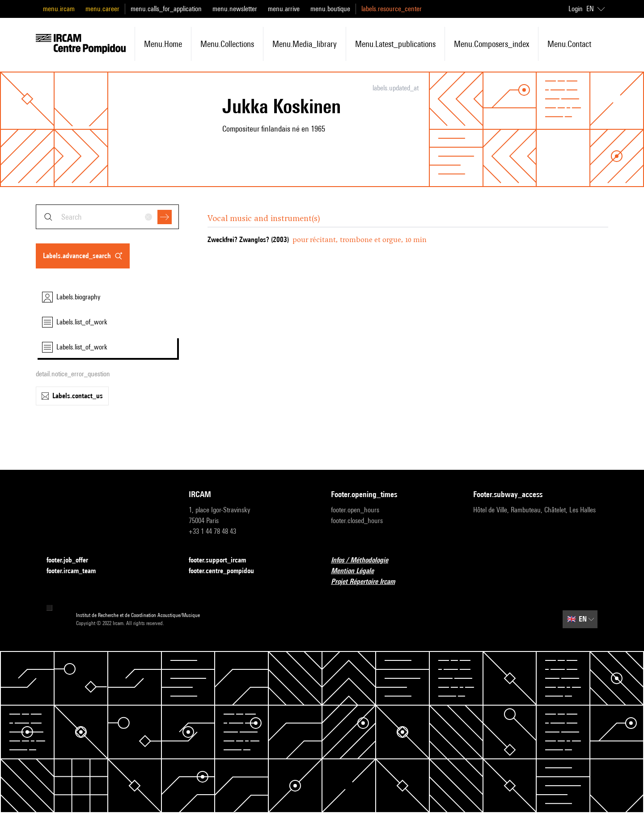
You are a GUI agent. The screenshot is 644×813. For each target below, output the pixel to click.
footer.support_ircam (223, 560)
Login (576, 9)
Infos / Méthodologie (365, 560)
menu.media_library (305, 44)
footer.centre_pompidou (227, 571)
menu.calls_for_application (166, 9)
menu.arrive (284, 9)
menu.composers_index (491, 44)
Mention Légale (358, 571)
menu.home (163, 44)
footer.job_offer (73, 560)
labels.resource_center (392, 9)
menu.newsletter (235, 9)
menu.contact (569, 44)
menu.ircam (59, 9)
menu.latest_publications (395, 44)
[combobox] (107, 217)
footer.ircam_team (76, 571)
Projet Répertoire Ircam (368, 582)
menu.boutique (330, 9)
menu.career (102, 9)
